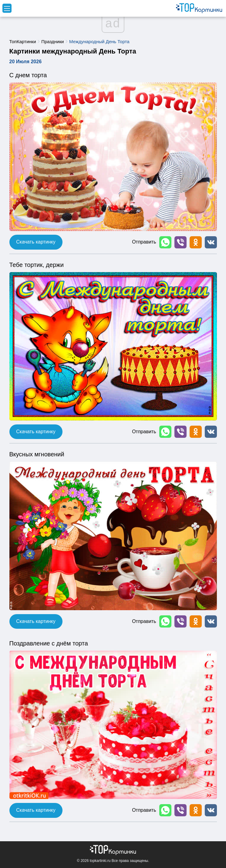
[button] (165, 242)
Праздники (52, 41)
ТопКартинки (23, 41)
